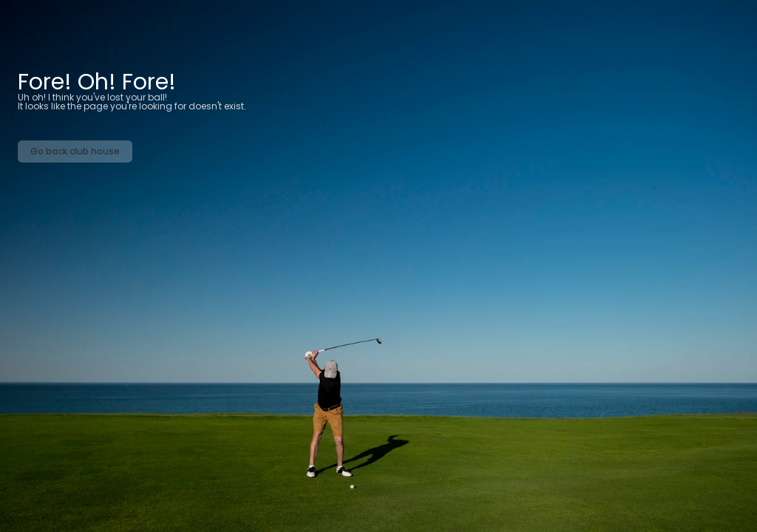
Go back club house (75, 151)
